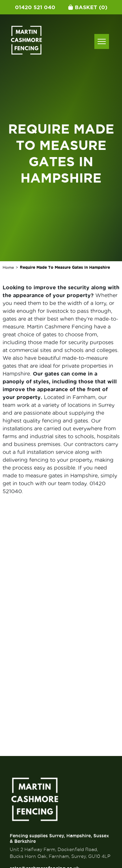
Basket (88, 7)
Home (8, 267)
